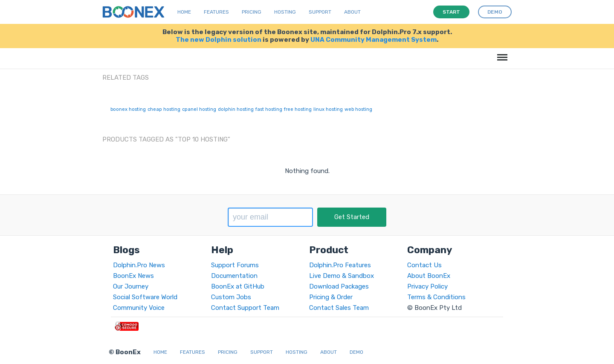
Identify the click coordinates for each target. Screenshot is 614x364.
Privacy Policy (427, 286)
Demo (356, 352)
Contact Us (424, 265)
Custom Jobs (231, 297)
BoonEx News (133, 276)
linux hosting (328, 109)
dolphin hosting (236, 109)
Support (320, 12)
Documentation (234, 276)
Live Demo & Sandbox (342, 276)
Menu (501, 53)
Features (216, 12)
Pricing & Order (331, 297)
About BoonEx (429, 276)
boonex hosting (128, 109)
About (352, 12)
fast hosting (269, 109)
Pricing (252, 12)
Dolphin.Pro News (139, 265)
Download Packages (339, 286)
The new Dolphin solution (219, 40)
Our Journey (131, 286)
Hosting (285, 12)
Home (184, 12)
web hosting (358, 109)
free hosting (298, 109)
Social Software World (145, 297)
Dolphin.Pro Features (340, 265)
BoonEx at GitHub (238, 286)
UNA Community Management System (374, 40)
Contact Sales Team (339, 308)
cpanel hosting (199, 109)
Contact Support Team (245, 308)
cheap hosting (164, 109)
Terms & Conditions (436, 297)
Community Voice (139, 308)
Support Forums (235, 265)
